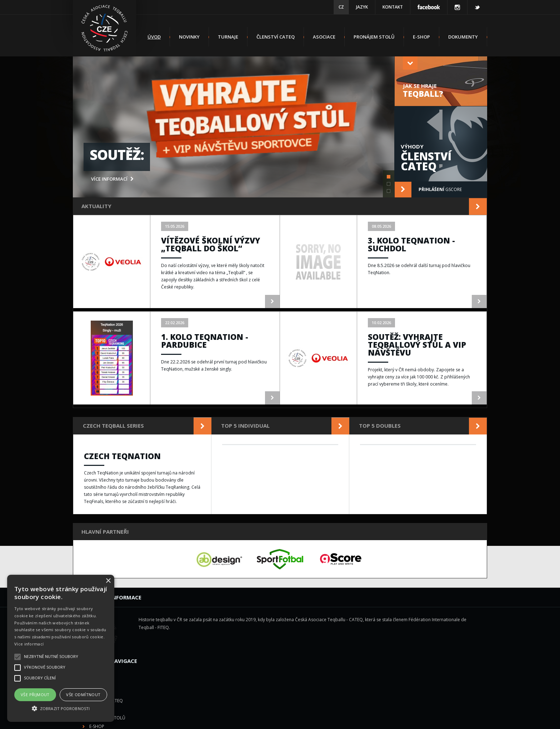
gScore (428, 190)
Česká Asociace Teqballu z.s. (235, 719)
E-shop (421, 37)
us (425, 719)
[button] (61, 709)
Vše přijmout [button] (35, 695)
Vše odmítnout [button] (83, 695)
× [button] (108, 581)
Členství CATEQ (276, 37)
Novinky (189, 37)
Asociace (324, 37)
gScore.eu (326, 719)
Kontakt (393, 7)
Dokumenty (463, 37)
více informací (112, 179)
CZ (341, 7)
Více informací (29, 644)
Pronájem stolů (374, 37)
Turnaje (228, 37)
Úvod (154, 37)
